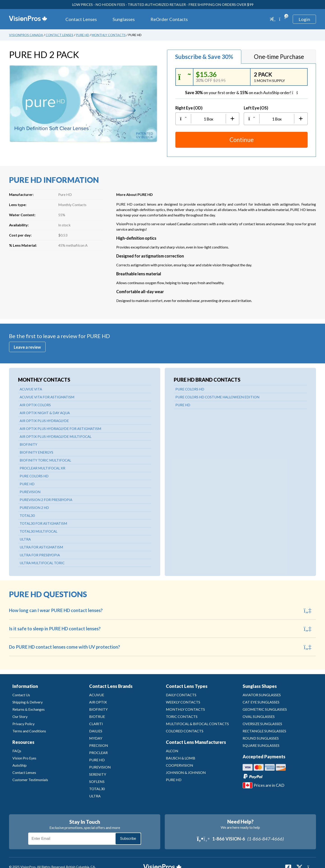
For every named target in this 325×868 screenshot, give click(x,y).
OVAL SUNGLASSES (259, 716)
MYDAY (96, 738)
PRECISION (99, 745)
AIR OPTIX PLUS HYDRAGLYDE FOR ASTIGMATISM (63, 428)
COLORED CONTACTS (185, 731)
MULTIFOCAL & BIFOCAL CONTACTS (197, 724)
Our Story (20, 716)
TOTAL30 (28, 515)
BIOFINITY (30, 444)
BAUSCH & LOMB (181, 758)
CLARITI (96, 724)
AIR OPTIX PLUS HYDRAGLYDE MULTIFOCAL (58, 436)
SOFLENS (97, 781)
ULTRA (26, 539)
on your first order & (241, 93)
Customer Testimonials (30, 780)
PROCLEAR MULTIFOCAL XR (44, 468)
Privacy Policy (23, 724)
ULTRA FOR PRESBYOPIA (41, 555)
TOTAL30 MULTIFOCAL (40, 531)
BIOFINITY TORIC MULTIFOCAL (47, 460)
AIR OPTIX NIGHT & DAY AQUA (47, 413)
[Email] (85, 839)
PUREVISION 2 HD (36, 507)
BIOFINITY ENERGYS (38, 452)
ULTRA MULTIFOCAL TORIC (44, 563)
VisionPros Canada (26, 35)
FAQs (17, 751)
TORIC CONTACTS (182, 716)
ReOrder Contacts (169, 19)
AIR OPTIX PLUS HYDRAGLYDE (46, 421)
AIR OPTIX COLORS (36, 405)
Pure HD (82, 35)
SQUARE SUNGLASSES (261, 745)
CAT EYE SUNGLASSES (261, 702)
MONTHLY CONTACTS (185, 709)
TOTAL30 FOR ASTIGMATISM (45, 523)
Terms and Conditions (29, 731)
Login (304, 19)
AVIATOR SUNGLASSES (262, 695)
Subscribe (128, 839)
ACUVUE (97, 695)
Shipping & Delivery (28, 702)
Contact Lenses (81, 19)
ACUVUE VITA (32, 389)
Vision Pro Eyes (24, 758)
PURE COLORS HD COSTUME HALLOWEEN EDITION (220, 397)
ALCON (172, 751)
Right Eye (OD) (189, 108)
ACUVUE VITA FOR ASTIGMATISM (49, 397)
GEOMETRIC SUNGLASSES (265, 709)
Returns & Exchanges (29, 709)
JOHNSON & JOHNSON (186, 772)
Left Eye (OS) (256, 108)
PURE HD (28, 484)
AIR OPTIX (98, 702)
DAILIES (96, 731)
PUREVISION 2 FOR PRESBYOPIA (48, 500)
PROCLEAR (98, 753)
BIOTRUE (97, 716)
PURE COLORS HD (35, 476)
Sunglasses (124, 19)
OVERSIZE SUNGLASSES (262, 724)
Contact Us (21, 695)
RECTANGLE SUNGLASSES (264, 731)
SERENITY (98, 774)
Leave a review (27, 347)
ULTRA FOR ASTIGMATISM (43, 547)
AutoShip (20, 765)
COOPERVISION (180, 765)
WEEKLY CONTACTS (183, 702)
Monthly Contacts (109, 35)
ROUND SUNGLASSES (261, 738)
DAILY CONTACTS (181, 695)
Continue (242, 140)
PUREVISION (31, 492)
